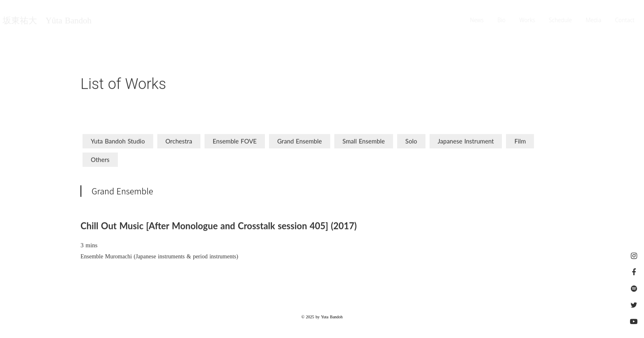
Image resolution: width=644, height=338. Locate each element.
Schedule (561, 21)
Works (527, 21)
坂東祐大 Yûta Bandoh (47, 21)
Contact (626, 21)
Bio (502, 21)
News (477, 21)
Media (594, 21)
